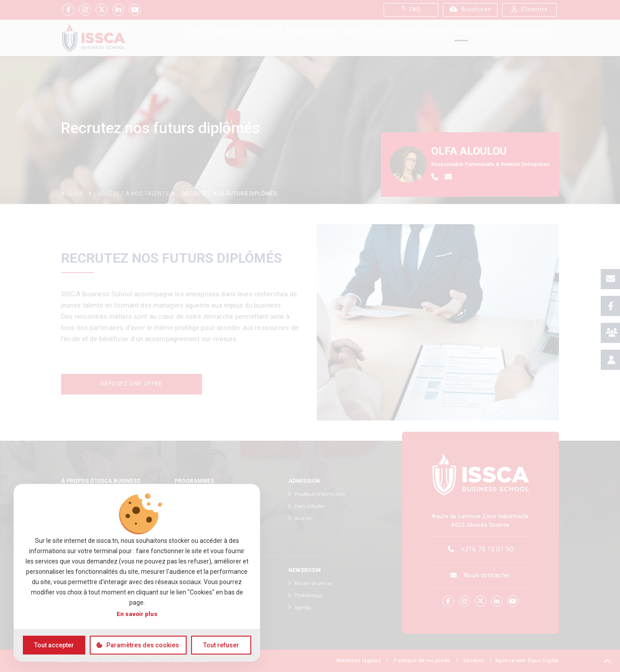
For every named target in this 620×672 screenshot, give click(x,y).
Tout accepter (54, 645)
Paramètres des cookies (143, 645)
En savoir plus (137, 614)
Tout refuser (221, 645)
